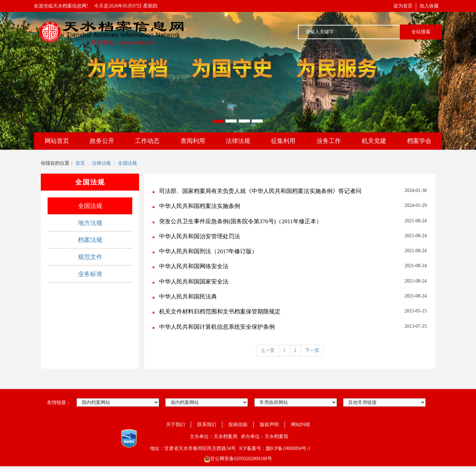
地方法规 (90, 223)
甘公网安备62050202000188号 (238, 459)
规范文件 (90, 257)
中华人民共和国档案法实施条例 (200, 206)
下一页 (312, 350)
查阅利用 (193, 141)
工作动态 (147, 141)
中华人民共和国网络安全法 (194, 266)
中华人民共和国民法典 (188, 297)
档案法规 (90, 240)
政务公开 (102, 141)
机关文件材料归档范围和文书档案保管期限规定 (220, 312)
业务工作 (329, 141)
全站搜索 (421, 32)
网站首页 (57, 141)
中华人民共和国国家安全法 (194, 282)
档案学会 (419, 141)
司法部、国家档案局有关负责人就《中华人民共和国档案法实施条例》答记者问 (260, 191)
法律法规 (238, 141)
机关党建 (374, 141)
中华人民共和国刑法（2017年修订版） (208, 251)
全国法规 (128, 163)
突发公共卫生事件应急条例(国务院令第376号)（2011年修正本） (240, 221)
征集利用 (283, 141)
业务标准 (90, 274)
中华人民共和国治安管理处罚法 (200, 236)
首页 (80, 163)
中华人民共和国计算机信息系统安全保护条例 (217, 327)
